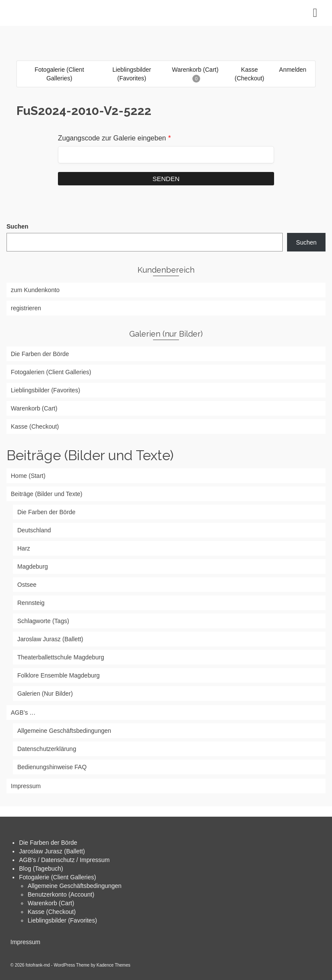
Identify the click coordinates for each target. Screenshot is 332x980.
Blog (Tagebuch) (41, 869)
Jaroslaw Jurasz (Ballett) (52, 851)
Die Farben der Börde (48, 843)
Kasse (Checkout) (52, 912)
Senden (166, 179)
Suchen (18, 226)
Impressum (25, 942)
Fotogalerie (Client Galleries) (57, 877)
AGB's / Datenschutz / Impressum (64, 860)
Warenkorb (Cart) (51, 903)
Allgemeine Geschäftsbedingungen (75, 886)
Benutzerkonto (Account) (61, 894)
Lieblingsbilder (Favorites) (62, 920)
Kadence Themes (113, 965)
